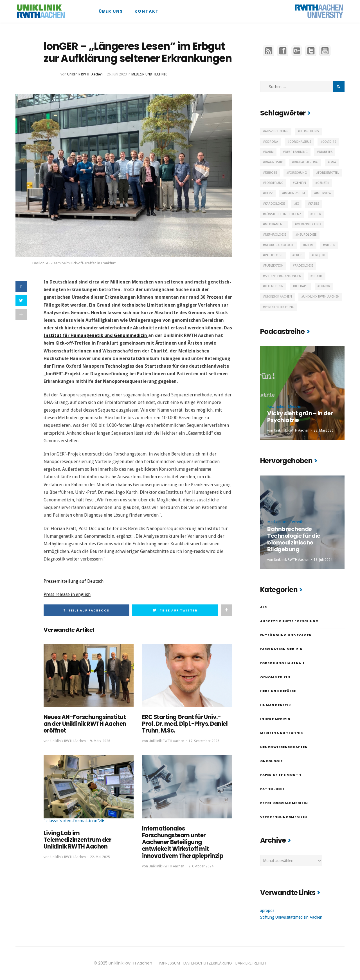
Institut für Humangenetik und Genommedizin (96, 335)
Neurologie (307, 235)
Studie (318, 276)
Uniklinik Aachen (278, 297)
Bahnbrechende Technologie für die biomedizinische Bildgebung (294, 539)
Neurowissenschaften (284, 747)
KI (297, 204)
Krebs (314, 204)
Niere (309, 245)
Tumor (325, 286)
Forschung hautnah (282, 663)
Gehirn (300, 183)
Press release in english (67, 594)
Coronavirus (300, 142)
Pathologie (274, 255)
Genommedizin (275, 677)
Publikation (274, 266)
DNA (333, 162)
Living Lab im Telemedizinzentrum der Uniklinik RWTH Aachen (78, 840)
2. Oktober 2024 (201, 866)
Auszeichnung (277, 131)
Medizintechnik (309, 224)
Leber (317, 214)
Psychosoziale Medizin (284, 803)
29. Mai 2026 (324, 430)
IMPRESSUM (169, 963)
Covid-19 (329, 142)
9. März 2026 (100, 741)
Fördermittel (329, 173)
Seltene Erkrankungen (283, 276)
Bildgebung (309, 131)
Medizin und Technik (149, 74)
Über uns (111, 11)
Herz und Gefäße (278, 691)
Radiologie (304, 266)
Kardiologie (275, 204)
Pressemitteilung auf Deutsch (74, 581)
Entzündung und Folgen (286, 635)
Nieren (330, 245)
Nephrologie (275, 235)
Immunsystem (294, 193)
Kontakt (147, 11)
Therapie (301, 286)
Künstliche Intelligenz (283, 214)
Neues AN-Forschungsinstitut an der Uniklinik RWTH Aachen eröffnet (85, 724)
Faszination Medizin (284, 407)
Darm (269, 152)
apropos (267, 910)
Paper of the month (281, 775)
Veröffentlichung (280, 307)
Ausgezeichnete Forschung (289, 621)
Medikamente (275, 224)
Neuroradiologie (279, 245)
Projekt (319, 255)
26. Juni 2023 (117, 74)
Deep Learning (296, 152)
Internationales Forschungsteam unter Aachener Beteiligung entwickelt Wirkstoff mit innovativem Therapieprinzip (183, 842)
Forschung (298, 173)
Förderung (274, 183)
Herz (269, 193)
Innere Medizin (275, 719)
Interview (324, 193)
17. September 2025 (204, 741)
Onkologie (271, 761)
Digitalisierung (306, 162)
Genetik (323, 183)
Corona (272, 142)
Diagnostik (274, 162)
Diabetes (326, 152)
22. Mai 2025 (100, 857)
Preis (298, 255)
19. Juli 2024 (323, 560)
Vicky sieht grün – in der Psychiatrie (300, 417)
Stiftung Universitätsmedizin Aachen (291, 917)
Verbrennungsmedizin (284, 817)
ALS (264, 607)
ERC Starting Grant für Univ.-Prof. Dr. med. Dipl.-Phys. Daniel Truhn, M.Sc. (185, 724)
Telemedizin (274, 286)
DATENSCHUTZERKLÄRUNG (208, 963)
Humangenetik (276, 705)
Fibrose (271, 173)
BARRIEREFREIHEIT (251, 963)
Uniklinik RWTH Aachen (85, 74)
